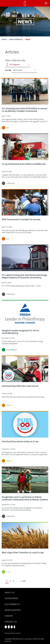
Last (24, 581)
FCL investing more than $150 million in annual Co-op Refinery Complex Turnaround (24, 110)
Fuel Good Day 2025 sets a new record (20, 386)
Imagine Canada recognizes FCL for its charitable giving (20, 332)
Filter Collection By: (18, 63)
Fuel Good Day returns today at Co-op (20, 441)
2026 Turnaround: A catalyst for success (21, 219)
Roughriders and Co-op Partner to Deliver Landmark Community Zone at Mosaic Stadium (25, 498)
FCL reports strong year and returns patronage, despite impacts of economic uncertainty (25, 276)
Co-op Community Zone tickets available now (24, 164)
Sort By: (21, 70)
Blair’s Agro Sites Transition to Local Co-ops (23, 553)
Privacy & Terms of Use (13, 633)
